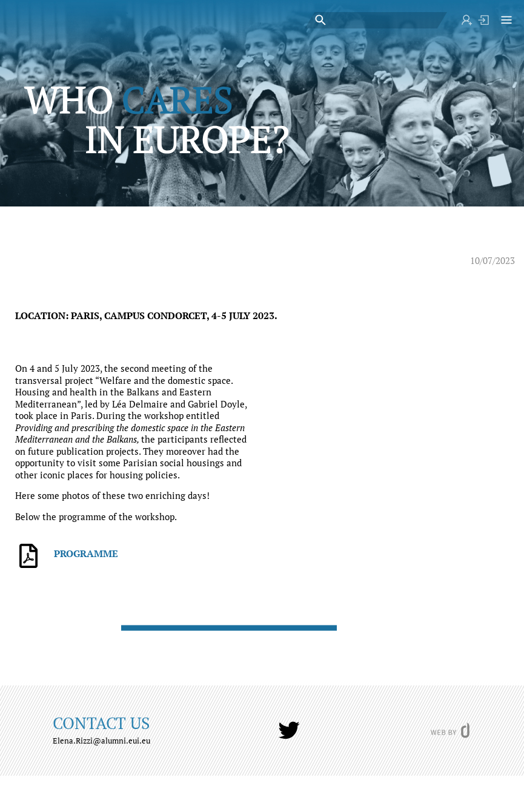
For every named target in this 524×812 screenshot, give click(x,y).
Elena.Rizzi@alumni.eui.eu (101, 741)
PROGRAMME (86, 553)
